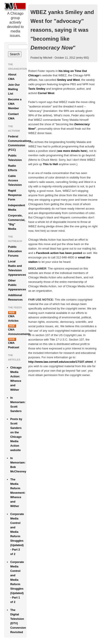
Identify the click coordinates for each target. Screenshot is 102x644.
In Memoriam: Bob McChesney (18, 465)
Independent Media (17, 207)
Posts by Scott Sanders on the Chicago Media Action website (16, 435)
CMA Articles (13, 317)
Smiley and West (68, 80)
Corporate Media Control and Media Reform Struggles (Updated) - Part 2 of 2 (17, 534)
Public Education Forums (15, 251)
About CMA (12, 77)
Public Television (15, 158)
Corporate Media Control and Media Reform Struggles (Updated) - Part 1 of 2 (17, 582)
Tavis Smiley (37, 89)
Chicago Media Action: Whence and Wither (16, 379)
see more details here (72, 151)
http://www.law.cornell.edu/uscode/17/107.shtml (60, 362)
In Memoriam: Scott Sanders (18, 404)
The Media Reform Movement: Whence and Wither (18, 493)
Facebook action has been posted (59, 253)
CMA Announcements (17, 330)
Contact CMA (13, 116)
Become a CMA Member (15, 104)
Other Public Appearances (17, 285)
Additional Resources (15, 297)
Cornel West (46, 93)
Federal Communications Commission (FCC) (17, 143)
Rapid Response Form (15, 195)
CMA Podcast (14, 343)
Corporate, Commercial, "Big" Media (17, 222)
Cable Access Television (15, 180)
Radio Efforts (13, 168)
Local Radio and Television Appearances (17, 268)
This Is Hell (50, 164)
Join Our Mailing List (14, 89)
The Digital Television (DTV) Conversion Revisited (18, 621)
